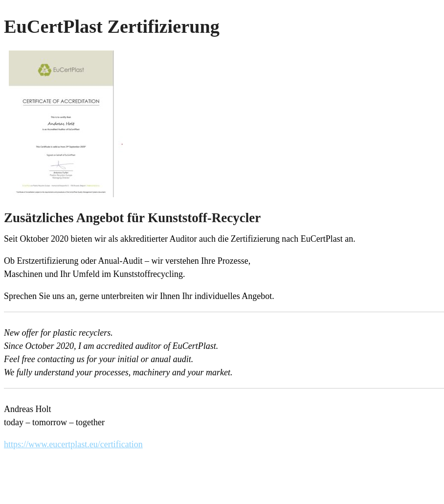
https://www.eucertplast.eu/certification (73, 444)
